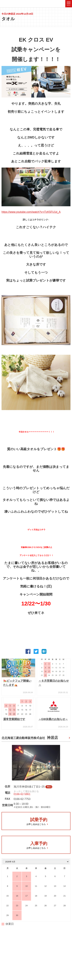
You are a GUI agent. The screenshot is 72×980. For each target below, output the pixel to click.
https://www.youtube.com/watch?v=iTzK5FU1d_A (31, 213)
